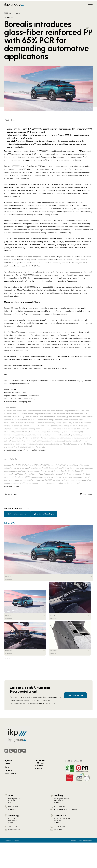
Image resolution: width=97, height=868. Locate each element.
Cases (7, 764)
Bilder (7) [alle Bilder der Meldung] (9, 523)
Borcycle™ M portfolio (40, 166)
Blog (7, 767)
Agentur (8, 760)
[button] (89, 28)
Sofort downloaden (17, 514)
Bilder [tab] (14, 120)
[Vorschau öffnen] (48, 89)
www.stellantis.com (12, 486)
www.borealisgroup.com (14, 450)
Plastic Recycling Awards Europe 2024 (32, 260)
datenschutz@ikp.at (18, 703)
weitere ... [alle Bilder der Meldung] (8, 659)
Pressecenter (10, 774)
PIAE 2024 (45, 263)
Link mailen (88, 494)
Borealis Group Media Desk (15, 393)
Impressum (74, 840)
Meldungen (8, 13)
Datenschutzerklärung (86, 840)
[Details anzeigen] (91, 576)
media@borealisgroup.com (21, 402)
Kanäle (40, 769)
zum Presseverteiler (75, 695)
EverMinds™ (19, 230)
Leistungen (40, 760)
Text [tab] (7, 120)
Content (40, 766)
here (27, 383)
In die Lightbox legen (44, 514)
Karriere (8, 770)
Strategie (41, 763)
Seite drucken (13, 494)
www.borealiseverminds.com (36, 450)
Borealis (17, 13)
